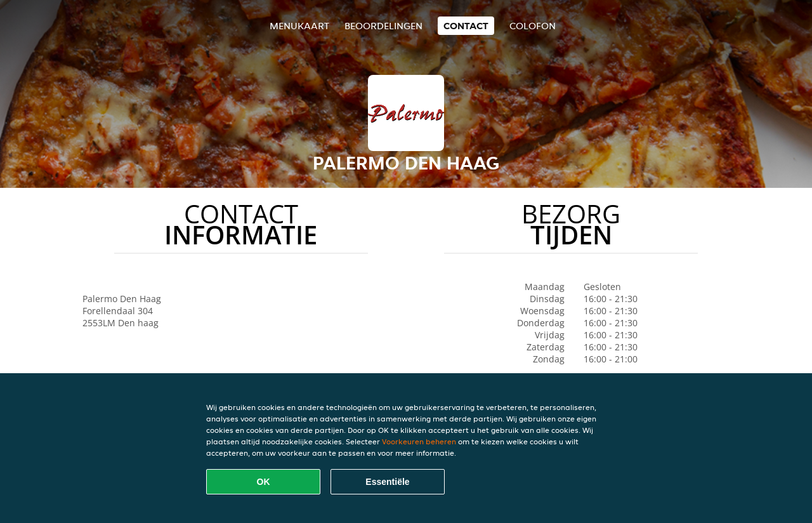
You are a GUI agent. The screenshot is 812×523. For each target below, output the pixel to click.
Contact (466, 26)
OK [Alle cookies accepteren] (264, 482)
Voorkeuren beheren (419, 441)
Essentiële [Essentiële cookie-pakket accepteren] (387, 482)
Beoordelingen (383, 26)
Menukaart (299, 26)
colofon (533, 26)
